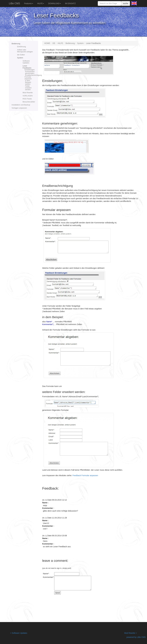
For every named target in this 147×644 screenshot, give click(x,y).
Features (29, 3)
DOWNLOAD (54, 3)
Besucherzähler (29, 102)
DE (54, 43)
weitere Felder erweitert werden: (28, 87)
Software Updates (26, 62)
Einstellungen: (30, 70)
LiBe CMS (15, 3)
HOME (47, 43)
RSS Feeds (27, 99)
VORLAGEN (28, 96)
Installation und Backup (21, 105)
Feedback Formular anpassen (85, 475)
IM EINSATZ (70, 3)
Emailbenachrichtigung (30, 75)
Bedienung (16, 44)
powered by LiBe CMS (136, 637)
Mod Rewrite (28, 93)
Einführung (22, 47)
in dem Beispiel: (28, 82)
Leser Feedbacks (30, 78)
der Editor (21, 55)
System (20, 58)
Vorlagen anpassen (19, 108)
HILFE (41, 3)
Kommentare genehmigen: (30, 72)
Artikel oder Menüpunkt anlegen (25, 51)
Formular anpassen (28, 78)
